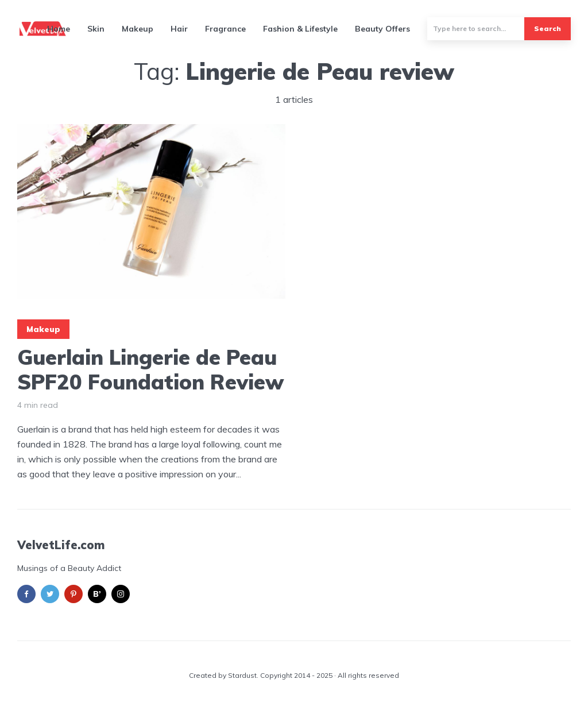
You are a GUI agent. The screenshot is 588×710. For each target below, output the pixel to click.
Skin (96, 29)
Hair (179, 29)
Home (59, 29)
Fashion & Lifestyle (300, 29)
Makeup (138, 29)
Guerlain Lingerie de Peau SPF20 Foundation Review (150, 369)
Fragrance (225, 29)
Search (548, 28)
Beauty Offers (382, 29)
